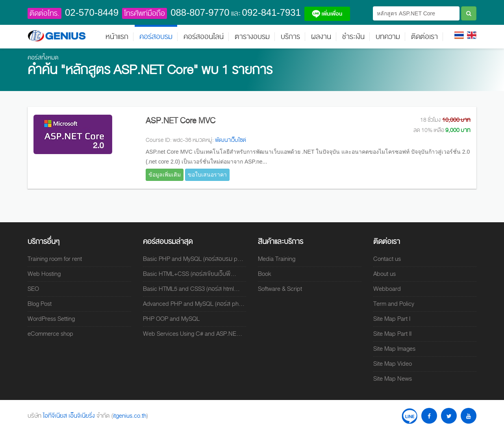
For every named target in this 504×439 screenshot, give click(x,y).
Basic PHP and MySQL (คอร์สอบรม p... (193, 259)
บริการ (290, 37)
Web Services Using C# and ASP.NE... (193, 334)
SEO (33, 289)
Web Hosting (44, 274)
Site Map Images (394, 349)
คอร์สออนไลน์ (204, 37)
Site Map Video (393, 364)
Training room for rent (55, 259)
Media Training (277, 259)
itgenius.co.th (130, 416)
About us (384, 274)
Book (265, 274)
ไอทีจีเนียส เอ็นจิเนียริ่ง (70, 416)
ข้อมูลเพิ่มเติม (165, 175)
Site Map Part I (392, 319)
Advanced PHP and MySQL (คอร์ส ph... (194, 304)
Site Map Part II (392, 334)
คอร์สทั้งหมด (43, 58)
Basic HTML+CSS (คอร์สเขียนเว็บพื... (190, 274)
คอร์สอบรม (156, 37)
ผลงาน (321, 37)
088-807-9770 (200, 12)
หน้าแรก (117, 37)
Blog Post (40, 304)
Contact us (387, 259)
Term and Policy (394, 304)
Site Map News (393, 379)
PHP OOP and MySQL (171, 319)
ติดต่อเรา (424, 37)
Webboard (387, 289)
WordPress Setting (51, 319)
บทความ (388, 37)
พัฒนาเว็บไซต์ (231, 140)
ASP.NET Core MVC (181, 121)
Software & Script (280, 289)
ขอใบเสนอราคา (207, 175)
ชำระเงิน (353, 37)
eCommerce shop (50, 334)
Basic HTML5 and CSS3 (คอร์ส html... (191, 289)
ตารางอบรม (252, 37)
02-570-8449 (92, 12)
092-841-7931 (271, 12)
